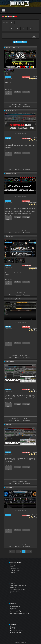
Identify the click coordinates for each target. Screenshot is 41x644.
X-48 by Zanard (10, 487)
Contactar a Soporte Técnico (18, 586)
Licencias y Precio (15, 570)
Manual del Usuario (16, 587)
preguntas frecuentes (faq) (17, 589)
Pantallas (13, 572)
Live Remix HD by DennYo (13, 299)
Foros (12, 593)
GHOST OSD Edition (11, 173)
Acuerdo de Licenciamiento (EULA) (20, 614)
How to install (27, 106)
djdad (35, 77)
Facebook (14, 627)
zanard (35, 515)
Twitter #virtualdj (16, 632)
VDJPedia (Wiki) (15, 591)
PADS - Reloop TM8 (11, 110)
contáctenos (14, 608)
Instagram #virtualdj (16, 631)
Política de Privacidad (16, 612)
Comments (19, 106)
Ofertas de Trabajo (15, 610)
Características (14, 569)
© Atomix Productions (20, 642)
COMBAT (8, 425)
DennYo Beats (33, 328)
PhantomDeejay (33, 203)
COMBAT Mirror (10, 362)
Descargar (13, 565)
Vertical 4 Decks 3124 (12, 48)
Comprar (13, 567)
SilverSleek (9, 236)
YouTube (13, 629)
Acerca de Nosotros (16, 606)
